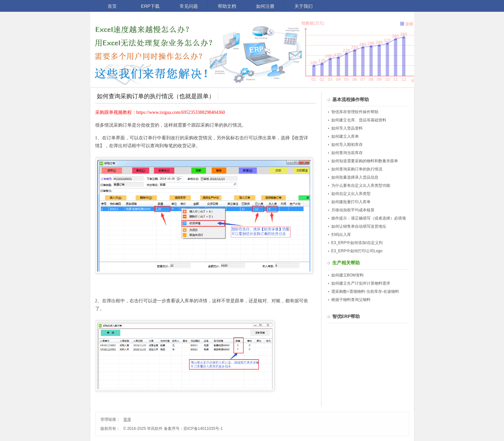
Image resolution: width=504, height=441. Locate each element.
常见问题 (189, 6)
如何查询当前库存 (347, 153)
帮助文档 (227, 6)
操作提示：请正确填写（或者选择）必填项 (369, 218)
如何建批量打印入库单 (351, 202)
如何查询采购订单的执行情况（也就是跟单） (156, 96)
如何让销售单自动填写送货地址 (359, 226)
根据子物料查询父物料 (351, 300)
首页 (112, 6)
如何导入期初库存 (347, 145)
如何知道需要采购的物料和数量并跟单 (365, 161)
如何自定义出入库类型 (351, 194)
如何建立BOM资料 (348, 275)
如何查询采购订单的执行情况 (357, 169)
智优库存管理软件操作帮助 (355, 112)
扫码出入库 (341, 235)
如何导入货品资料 (347, 128)
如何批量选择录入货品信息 (355, 177)
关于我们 (304, 6)
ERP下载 (150, 6)
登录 (127, 419)
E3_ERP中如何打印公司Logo (357, 251)
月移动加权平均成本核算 (353, 210)
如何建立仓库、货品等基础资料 (359, 120)
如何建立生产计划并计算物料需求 (361, 283)
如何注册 (265, 6)
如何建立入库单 (345, 136)
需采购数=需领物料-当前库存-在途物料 (365, 291)
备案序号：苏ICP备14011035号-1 (193, 429)
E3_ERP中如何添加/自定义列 (357, 243)
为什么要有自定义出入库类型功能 (361, 185)
